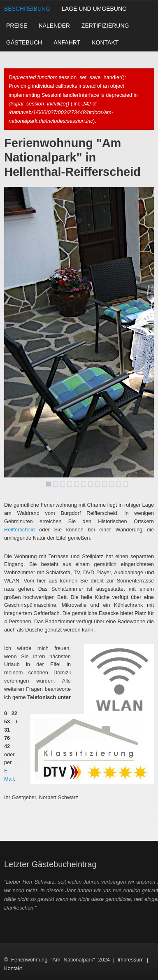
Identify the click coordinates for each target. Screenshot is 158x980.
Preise (17, 26)
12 (125, 484)
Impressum (131, 960)
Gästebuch (24, 42)
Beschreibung (27, 9)
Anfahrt (67, 42)
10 (112, 484)
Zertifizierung (105, 26)
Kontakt (105, 42)
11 (118, 484)
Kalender (54, 26)
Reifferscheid (19, 530)
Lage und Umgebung (94, 9)
